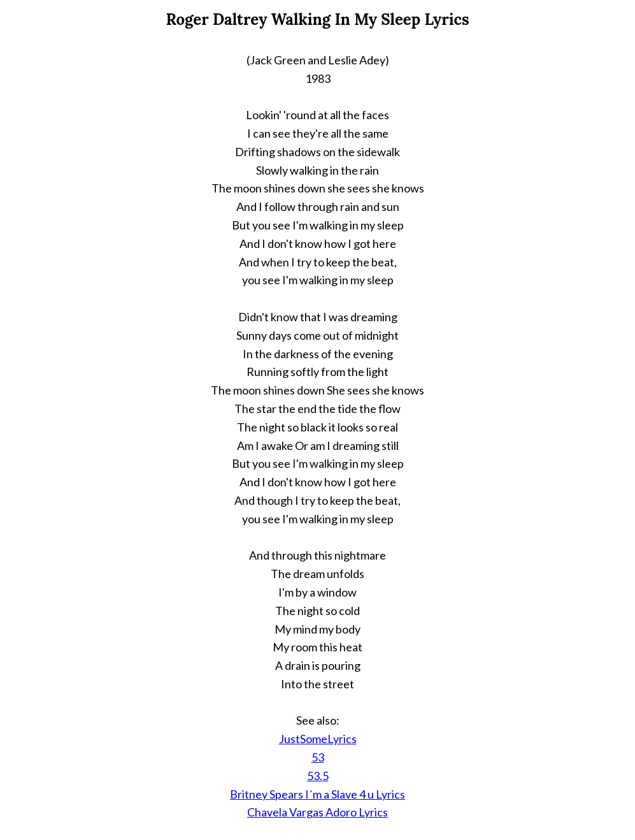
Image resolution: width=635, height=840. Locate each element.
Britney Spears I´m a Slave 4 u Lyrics (317, 794)
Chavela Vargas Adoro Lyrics (317, 812)
